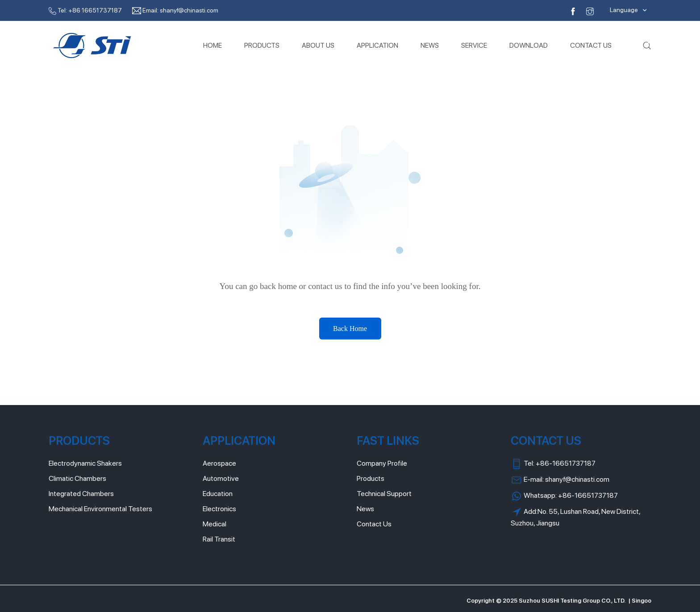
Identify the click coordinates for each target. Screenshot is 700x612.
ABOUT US (318, 45)
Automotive (221, 478)
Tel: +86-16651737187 (553, 464)
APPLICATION (377, 45)
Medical (215, 524)
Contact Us (374, 524)
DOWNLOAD (529, 45)
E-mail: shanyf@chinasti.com (560, 480)
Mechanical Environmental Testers (100, 509)
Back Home (350, 329)
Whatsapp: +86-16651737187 (564, 496)
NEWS (430, 45)
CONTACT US (591, 45)
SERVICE (474, 45)
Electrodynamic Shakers (85, 463)
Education (218, 494)
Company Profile (382, 463)
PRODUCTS (262, 45)
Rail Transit (219, 539)
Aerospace (219, 463)
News (365, 509)
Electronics (219, 509)
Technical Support (384, 494)
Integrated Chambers (81, 494)
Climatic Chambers (77, 478)
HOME (212, 45)
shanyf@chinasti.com (189, 10)
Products (371, 478)
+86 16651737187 (95, 10)
